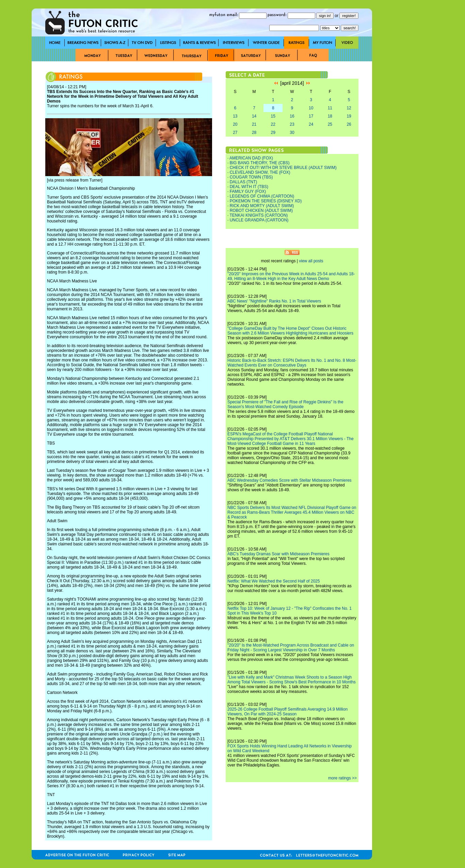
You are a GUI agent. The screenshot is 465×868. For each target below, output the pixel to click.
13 (235, 116)
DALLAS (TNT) (244, 182)
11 (330, 108)
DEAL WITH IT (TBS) (249, 187)
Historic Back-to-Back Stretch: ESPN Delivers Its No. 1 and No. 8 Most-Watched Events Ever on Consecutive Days (292, 363)
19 (349, 116)
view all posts (311, 261)
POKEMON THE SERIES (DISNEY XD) (266, 201)
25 (330, 124)
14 (254, 116)
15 (273, 116)
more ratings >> (342, 778)
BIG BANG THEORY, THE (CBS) (260, 163)
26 (349, 124)
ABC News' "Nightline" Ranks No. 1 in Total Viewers (274, 301)
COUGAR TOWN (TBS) (251, 177)
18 (330, 116)
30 (292, 133)
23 (292, 124)
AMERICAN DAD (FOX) (251, 158)
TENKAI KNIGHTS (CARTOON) (259, 215)
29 (273, 133)
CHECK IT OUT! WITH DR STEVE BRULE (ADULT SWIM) (283, 168)
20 (235, 124)
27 (235, 133)
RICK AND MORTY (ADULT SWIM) (262, 206)
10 (311, 108)
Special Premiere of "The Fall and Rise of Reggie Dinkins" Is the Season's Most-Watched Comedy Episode (285, 404)
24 (311, 124)
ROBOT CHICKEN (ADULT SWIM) (261, 211)
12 (349, 108)
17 (311, 116)
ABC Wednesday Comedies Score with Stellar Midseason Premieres (290, 480)
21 (254, 124)
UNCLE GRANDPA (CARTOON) (259, 220)
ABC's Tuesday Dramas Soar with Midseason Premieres (278, 554)
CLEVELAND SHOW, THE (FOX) (260, 172)
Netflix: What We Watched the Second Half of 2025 (274, 581)
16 (292, 116)
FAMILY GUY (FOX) (248, 191)
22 (273, 124)
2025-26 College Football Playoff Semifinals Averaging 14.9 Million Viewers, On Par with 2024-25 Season (287, 712)
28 (254, 133)
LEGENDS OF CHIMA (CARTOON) (262, 196)
